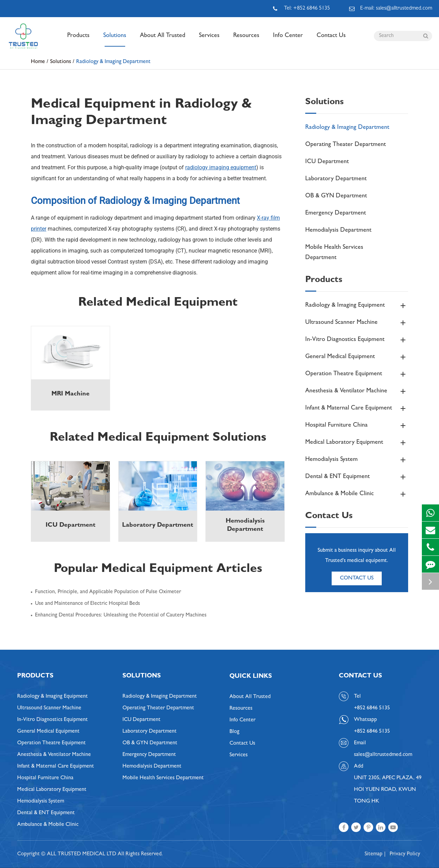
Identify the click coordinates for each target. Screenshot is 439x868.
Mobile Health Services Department (334, 253)
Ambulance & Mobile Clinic (357, 494)
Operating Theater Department (346, 145)
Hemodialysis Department (338, 231)
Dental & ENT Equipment (357, 477)
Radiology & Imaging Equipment (357, 306)
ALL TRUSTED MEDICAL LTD (82, 854)
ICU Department (327, 162)
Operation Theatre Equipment (357, 374)
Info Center (288, 40)
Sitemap (373, 854)
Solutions (115, 40)
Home (38, 62)
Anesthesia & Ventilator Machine (357, 391)
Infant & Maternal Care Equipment (357, 408)
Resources (246, 40)
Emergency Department (336, 213)
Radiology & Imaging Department (113, 62)
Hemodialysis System (357, 460)
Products (78, 40)
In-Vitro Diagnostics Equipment (357, 340)
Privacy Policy (405, 854)
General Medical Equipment (357, 357)
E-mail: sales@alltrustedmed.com (391, 9)
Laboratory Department (336, 179)
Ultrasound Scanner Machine (357, 323)
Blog (234, 732)
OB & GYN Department (336, 196)
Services (209, 40)
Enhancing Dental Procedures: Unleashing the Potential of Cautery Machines (121, 615)
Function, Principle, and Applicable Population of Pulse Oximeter (108, 592)
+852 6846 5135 (372, 732)
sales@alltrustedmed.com (383, 755)
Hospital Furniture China (357, 426)
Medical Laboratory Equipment (357, 443)
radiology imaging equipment (221, 167)
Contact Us (331, 40)
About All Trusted (163, 40)
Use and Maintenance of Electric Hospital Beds (87, 604)
